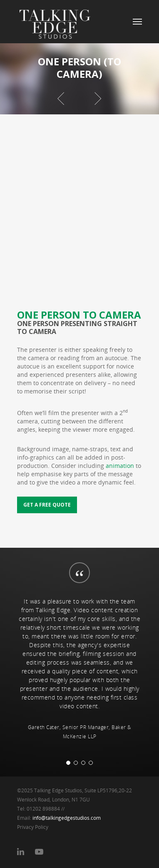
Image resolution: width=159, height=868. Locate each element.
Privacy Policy (33, 827)
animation (120, 466)
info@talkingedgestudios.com (67, 818)
